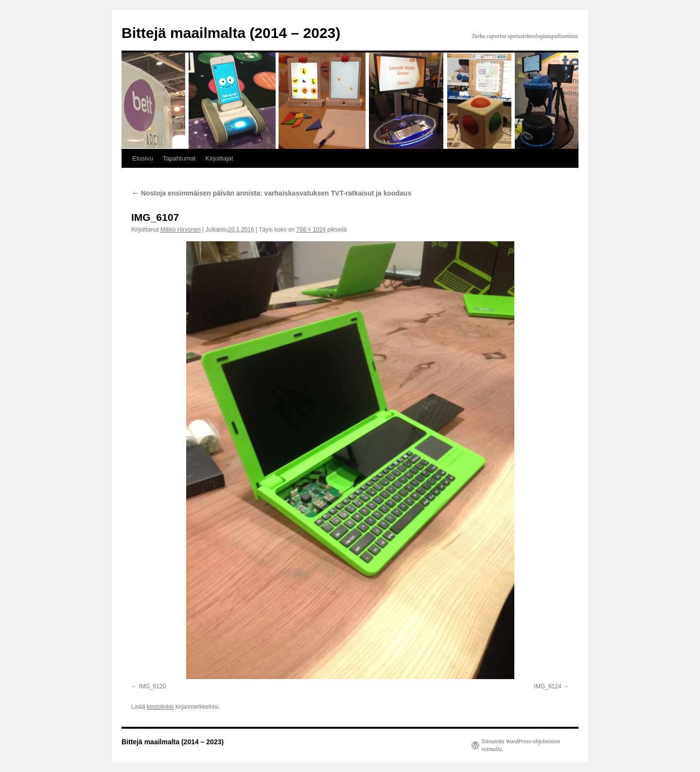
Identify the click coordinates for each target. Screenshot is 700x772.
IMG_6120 (152, 686)
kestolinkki (160, 707)
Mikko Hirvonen (181, 230)
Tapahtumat (179, 158)
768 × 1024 (311, 230)
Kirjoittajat (219, 158)
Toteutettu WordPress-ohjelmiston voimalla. (521, 745)
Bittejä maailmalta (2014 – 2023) (231, 33)
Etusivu (143, 158)
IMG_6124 (548, 686)
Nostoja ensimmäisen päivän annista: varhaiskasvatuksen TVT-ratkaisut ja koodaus (271, 193)
